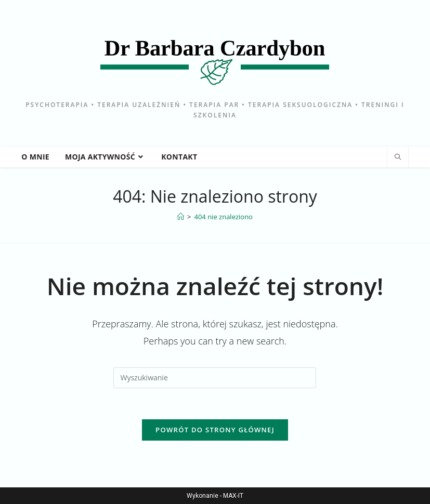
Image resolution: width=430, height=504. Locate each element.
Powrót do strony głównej (215, 430)
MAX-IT (233, 496)
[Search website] (398, 157)
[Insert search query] (215, 378)
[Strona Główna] (181, 217)
